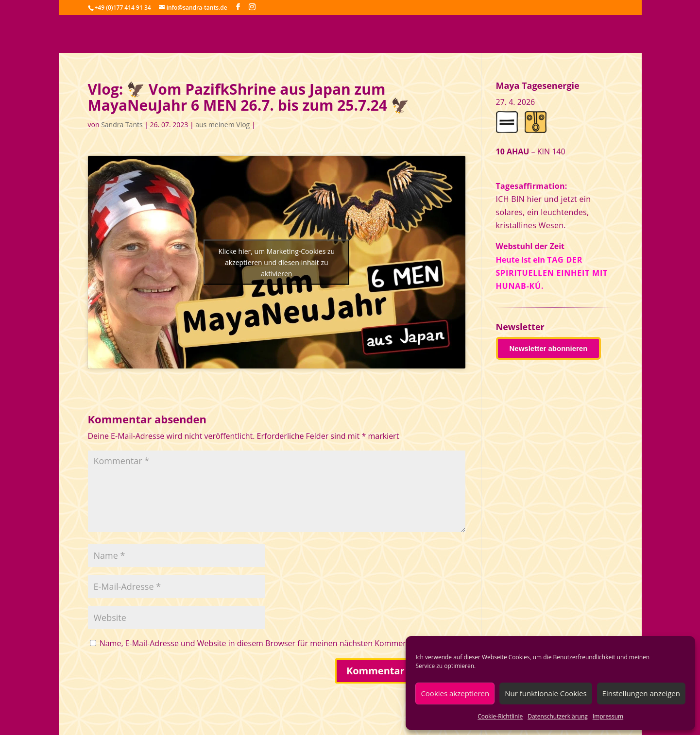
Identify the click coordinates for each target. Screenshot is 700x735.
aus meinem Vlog (222, 125)
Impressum (608, 716)
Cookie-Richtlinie (500, 716)
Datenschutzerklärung (558, 716)
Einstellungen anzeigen (641, 693)
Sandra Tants (122, 125)
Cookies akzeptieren (455, 693)
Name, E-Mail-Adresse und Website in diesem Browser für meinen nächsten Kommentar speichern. (279, 643)
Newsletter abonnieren (549, 348)
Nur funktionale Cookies (546, 693)
